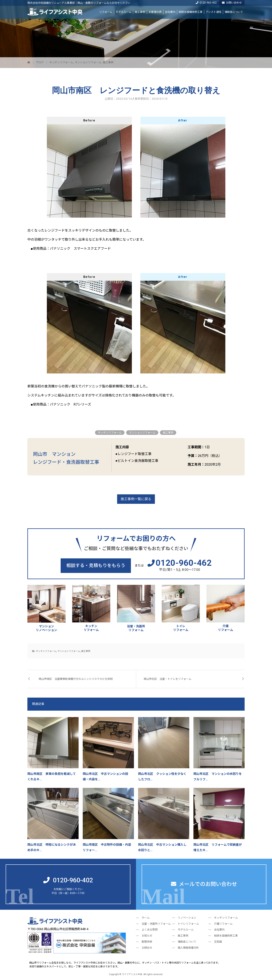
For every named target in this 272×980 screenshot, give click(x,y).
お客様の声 (155, 12)
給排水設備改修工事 (191, 12)
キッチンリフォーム (110, 433)
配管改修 (147, 942)
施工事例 (140, 12)
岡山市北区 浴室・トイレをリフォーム (168, 679)
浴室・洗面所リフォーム (156, 924)
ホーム (146, 918)
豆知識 (218, 942)
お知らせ (147, 936)
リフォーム (106, 12)
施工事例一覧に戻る (136, 499)
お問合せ (147, 948)
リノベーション (187, 918)
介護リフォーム (223, 924)
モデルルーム (124, 12)
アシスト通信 (214, 12)
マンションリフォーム (142, 433)
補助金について (234, 12)
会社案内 (170, 12)
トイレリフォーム (188, 924)
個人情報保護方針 (188, 948)
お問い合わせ (232, 3)
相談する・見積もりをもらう (96, 566)
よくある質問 (150, 930)
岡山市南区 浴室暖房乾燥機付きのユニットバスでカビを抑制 (76, 679)
